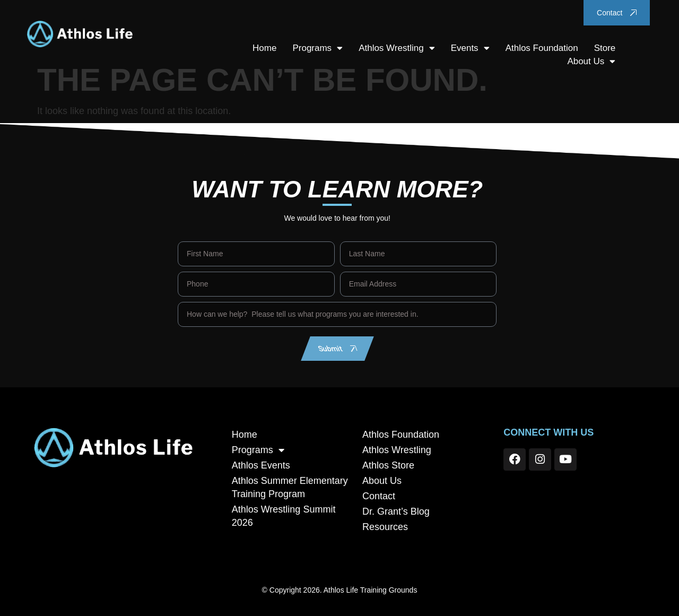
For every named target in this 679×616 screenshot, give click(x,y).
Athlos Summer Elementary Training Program (290, 487)
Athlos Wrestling (397, 48)
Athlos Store (388, 465)
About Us (591, 61)
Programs (317, 48)
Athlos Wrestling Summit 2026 (284, 516)
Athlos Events (261, 465)
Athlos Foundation (542, 48)
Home (264, 48)
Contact (379, 496)
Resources (385, 527)
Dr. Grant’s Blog (396, 511)
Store (605, 48)
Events (470, 48)
